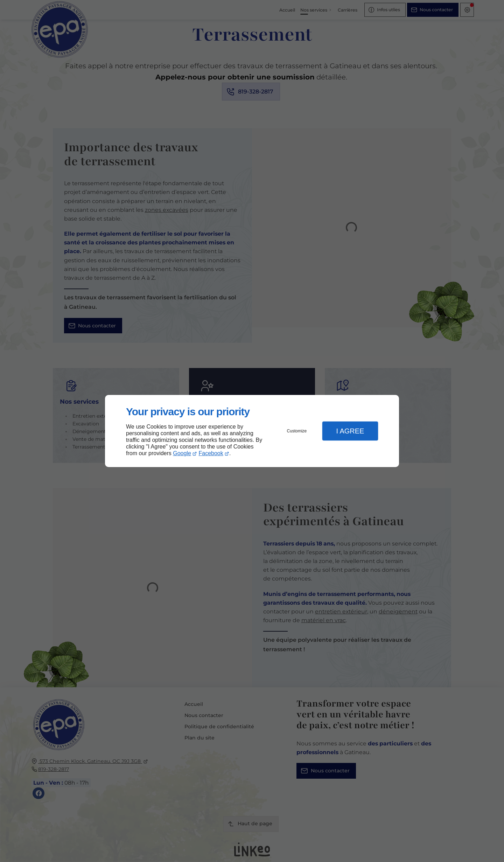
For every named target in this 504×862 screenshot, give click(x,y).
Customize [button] (297, 431)
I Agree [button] (350, 431)
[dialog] (252, 431)
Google (182, 453)
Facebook (211, 453)
